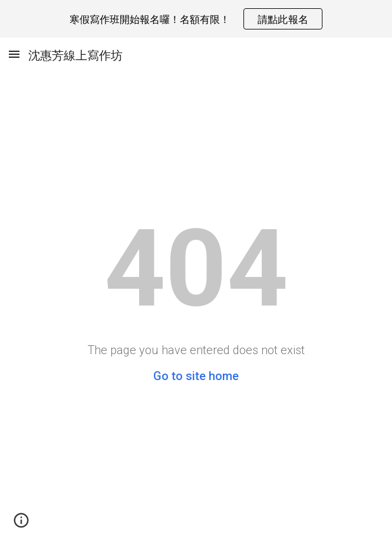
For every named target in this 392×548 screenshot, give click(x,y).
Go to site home (196, 376)
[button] (14, 54)
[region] (196, 19)
